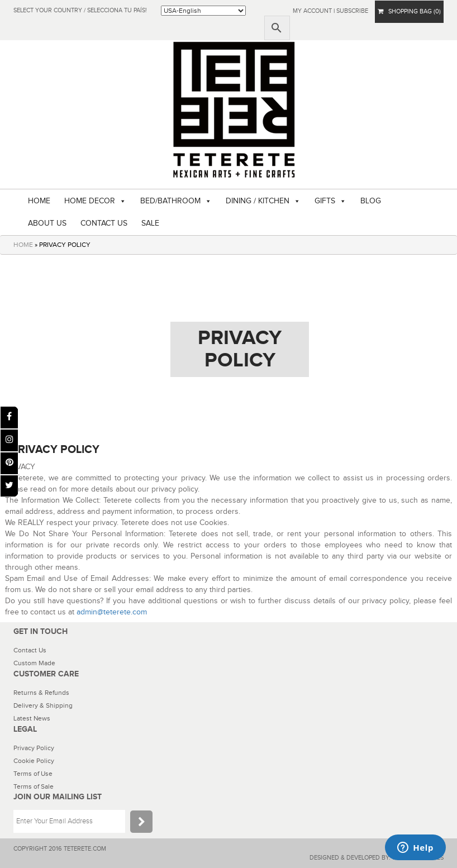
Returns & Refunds (41, 693)
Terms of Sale (34, 786)
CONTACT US (104, 223)
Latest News (32, 718)
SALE (150, 223)
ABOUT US (47, 223)
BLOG (371, 201)
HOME (39, 201)
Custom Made (34, 663)
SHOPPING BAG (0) (409, 11)
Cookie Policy (34, 761)
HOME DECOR (90, 201)
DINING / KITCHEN (258, 201)
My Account (312, 11)
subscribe (352, 11)
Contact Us (30, 650)
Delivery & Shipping (43, 705)
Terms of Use (33, 774)
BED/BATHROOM (170, 201)
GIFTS (325, 201)
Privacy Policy (34, 748)
